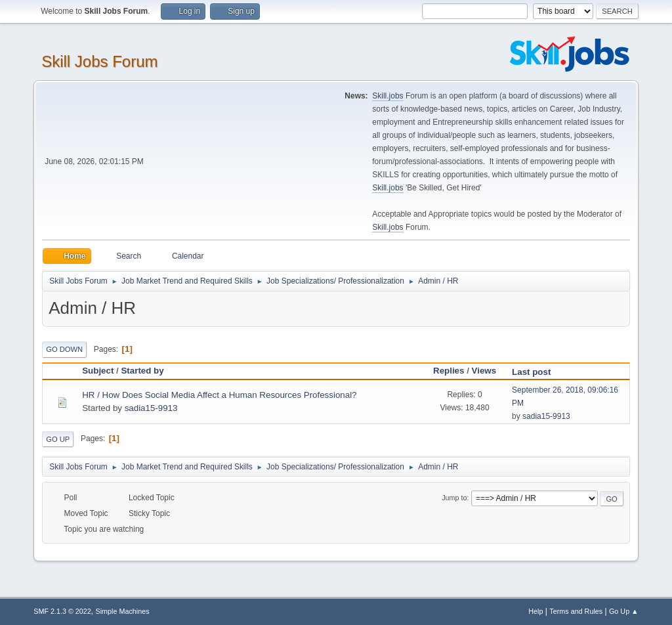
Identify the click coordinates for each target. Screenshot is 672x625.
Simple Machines (123, 611)
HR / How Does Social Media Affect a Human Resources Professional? (219, 395)
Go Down (64, 349)
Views (484, 371)
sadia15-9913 (151, 408)
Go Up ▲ (624, 611)
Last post (537, 372)
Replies (449, 371)
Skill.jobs (388, 96)
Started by (142, 371)
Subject (98, 371)
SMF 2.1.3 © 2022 (62, 611)
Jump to (454, 498)
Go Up (58, 439)
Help (535, 611)
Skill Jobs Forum (99, 61)
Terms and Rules (576, 611)
